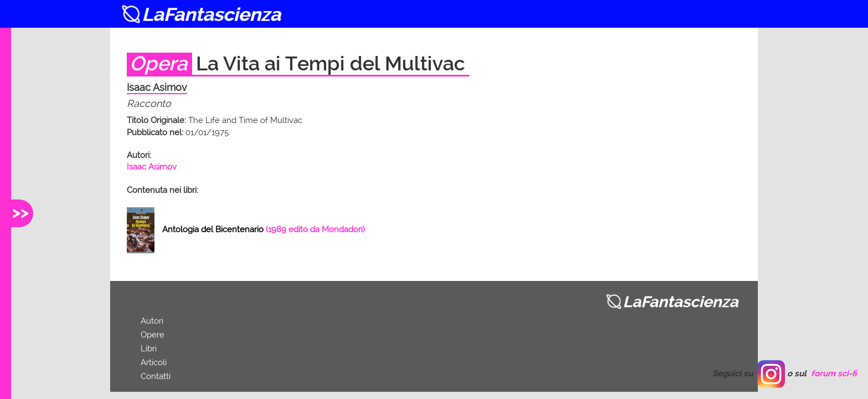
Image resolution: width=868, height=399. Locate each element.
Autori (152, 321)
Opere (153, 335)
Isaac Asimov (152, 167)
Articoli (154, 362)
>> (20, 212)
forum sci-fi (834, 374)
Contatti (156, 376)
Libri (149, 349)
